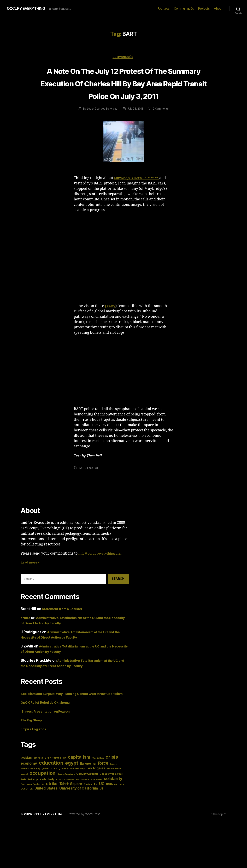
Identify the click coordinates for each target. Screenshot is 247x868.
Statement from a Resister (64, 622)
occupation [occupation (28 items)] (43, 792)
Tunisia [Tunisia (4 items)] (88, 803)
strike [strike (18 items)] (52, 802)
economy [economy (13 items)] (29, 782)
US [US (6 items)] (101, 807)
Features (164, 9)
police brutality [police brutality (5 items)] (45, 798)
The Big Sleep (33, 739)
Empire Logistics (35, 747)
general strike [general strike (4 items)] (49, 787)
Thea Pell (93, 481)
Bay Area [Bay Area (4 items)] (38, 776)
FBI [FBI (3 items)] (94, 783)
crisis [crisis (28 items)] (112, 775)
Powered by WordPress (87, 833)
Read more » (31, 575)
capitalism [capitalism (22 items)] (79, 776)
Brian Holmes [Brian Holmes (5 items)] (53, 776)
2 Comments (162, 122)
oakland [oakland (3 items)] (24, 793)
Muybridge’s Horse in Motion (139, 191)
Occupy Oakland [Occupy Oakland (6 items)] (87, 792)
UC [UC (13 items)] (102, 802)
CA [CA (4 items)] (64, 776)
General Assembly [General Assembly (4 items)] (30, 787)
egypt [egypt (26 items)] (72, 782)
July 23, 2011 (135, 122)
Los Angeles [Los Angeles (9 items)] (96, 787)
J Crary (111, 319)
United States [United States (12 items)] (46, 807)
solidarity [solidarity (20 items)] (113, 797)
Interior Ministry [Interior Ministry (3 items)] (77, 787)
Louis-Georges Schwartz (101, 122)
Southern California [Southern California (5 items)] (32, 803)
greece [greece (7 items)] (63, 787)
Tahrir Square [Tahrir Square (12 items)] (71, 802)
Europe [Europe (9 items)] (86, 782)
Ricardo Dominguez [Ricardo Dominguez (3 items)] (65, 798)
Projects (204, 9)
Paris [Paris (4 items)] (23, 798)
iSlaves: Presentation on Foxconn (49, 730)
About (218, 9)
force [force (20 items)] (103, 782)
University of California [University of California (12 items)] (79, 807)
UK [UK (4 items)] (31, 807)
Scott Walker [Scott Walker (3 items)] (96, 798)
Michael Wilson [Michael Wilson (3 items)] (114, 787)
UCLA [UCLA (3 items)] (121, 803)
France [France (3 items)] (113, 783)
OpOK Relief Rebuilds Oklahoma (48, 721)
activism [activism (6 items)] (26, 776)
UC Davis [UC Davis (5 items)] (112, 803)
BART (82, 481)
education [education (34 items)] (51, 781)
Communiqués (184, 9)
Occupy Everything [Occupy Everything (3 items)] (66, 793)
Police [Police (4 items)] (31, 798)
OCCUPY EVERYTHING (29, 9)
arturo (26, 631)
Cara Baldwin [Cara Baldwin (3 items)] (98, 777)
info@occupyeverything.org (102, 567)
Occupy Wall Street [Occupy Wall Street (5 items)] (111, 792)
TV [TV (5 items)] (95, 803)
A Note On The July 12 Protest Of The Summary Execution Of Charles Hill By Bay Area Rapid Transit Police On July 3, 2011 (124, 89)
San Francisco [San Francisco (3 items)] (82, 798)
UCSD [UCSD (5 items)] (24, 807)
